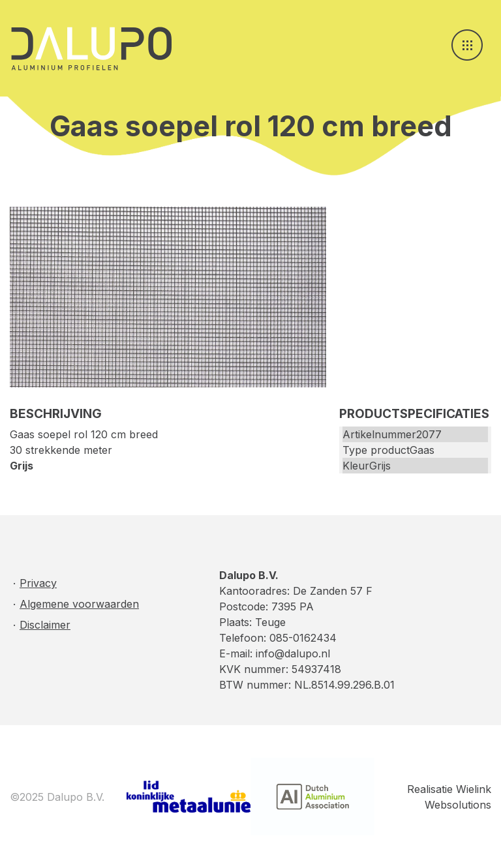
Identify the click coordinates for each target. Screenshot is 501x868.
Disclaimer (45, 625)
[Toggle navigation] (467, 45)
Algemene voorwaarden (79, 604)
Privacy (38, 583)
